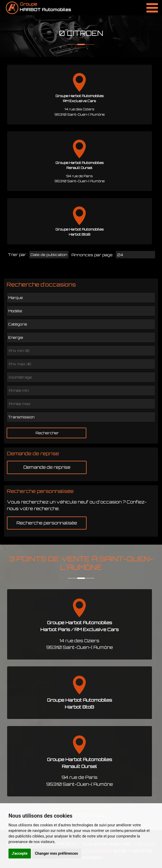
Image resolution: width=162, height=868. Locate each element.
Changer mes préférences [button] (57, 853)
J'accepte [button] (20, 853)
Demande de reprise (47, 467)
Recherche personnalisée (47, 523)
